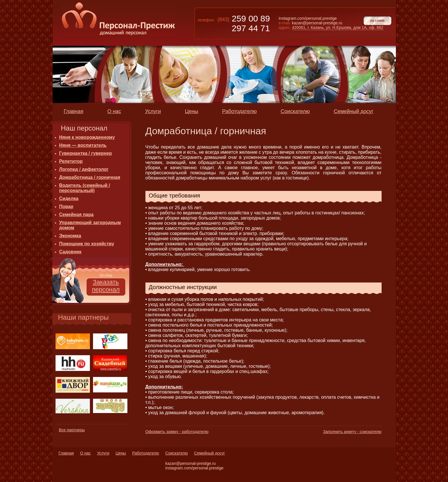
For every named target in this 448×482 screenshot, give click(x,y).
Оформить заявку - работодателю (177, 432)
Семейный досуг (210, 453)
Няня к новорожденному (87, 137)
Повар (66, 207)
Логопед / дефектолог (84, 169)
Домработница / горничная (90, 177)
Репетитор (71, 161)
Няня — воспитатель (83, 145)
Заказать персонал (106, 286)
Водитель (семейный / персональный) (85, 188)
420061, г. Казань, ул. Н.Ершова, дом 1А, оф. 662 (338, 27)
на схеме (377, 21)
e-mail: (285, 23)
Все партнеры (72, 430)
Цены (121, 453)
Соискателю (176, 453)
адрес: (285, 27)
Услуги (103, 453)
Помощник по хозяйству (87, 244)
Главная (66, 453)
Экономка (70, 236)
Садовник (70, 252)
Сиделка (69, 198)
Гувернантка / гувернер (86, 153)
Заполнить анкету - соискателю (352, 432)
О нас (85, 453)
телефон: (206, 20)
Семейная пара (76, 215)
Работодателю (146, 453)
